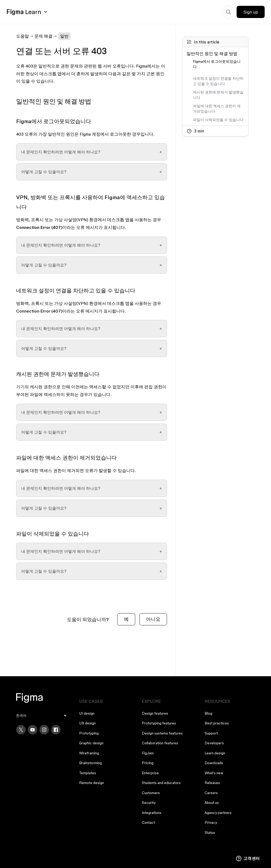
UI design (87, 713)
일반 (64, 36)
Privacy (211, 822)
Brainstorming (91, 763)
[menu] (41, 716)
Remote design (92, 783)
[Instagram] (44, 730)
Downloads (214, 763)
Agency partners (218, 813)
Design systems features (162, 733)
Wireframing (89, 753)
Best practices (217, 723)
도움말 (22, 36)
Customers (151, 793)
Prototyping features (159, 723)
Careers (211, 793)
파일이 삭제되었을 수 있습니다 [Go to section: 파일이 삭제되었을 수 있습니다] (218, 120)
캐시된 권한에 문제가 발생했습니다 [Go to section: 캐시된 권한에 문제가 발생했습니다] (218, 95)
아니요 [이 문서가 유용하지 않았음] (153, 619)
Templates (88, 773)
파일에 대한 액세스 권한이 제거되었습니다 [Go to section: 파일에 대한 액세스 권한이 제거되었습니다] (217, 109)
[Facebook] (56, 730)
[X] (21, 730)
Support (211, 733)
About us (212, 803)
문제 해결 (43, 36)
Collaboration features (160, 743)
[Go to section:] (218, 73)
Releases (212, 783)
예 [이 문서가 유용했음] (126, 619)
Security (149, 803)
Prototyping (89, 733)
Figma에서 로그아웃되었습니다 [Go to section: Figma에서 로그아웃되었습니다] (217, 64)
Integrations (152, 813)
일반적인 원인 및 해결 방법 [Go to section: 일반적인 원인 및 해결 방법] (212, 54)
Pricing (148, 763)
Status (210, 833)
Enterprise (150, 773)
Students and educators (161, 783)
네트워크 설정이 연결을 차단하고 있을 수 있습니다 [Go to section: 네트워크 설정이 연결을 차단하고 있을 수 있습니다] (218, 81)
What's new (214, 773)
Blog (208, 713)
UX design (87, 723)
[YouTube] (33, 730)
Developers (214, 743)
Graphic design (91, 743)
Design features (155, 713)
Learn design (215, 753)
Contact (148, 822)
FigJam (148, 753)
